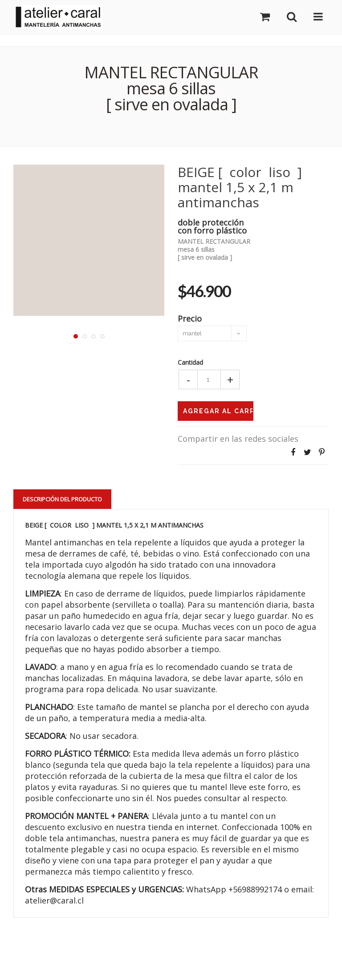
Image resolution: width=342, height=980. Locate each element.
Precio (190, 318)
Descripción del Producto (62, 499)
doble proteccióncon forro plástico (212, 226)
